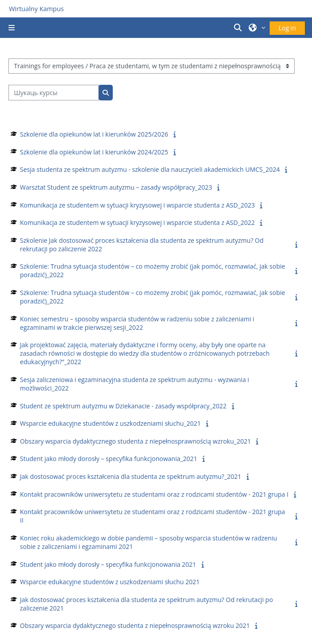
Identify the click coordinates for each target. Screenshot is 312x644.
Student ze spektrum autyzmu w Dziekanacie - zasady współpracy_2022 (123, 406)
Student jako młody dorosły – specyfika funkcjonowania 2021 (108, 564)
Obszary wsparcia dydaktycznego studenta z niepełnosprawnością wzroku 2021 (135, 625)
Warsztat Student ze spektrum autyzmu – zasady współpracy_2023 (116, 187)
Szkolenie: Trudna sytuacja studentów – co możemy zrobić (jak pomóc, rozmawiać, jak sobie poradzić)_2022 (153, 270)
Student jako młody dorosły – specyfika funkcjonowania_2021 (109, 459)
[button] (239, 28)
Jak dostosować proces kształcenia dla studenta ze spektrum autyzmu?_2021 (131, 476)
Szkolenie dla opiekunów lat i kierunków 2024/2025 (94, 152)
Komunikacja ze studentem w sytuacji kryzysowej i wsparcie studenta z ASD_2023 (138, 205)
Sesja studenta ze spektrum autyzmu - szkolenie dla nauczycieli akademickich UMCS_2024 (150, 169)
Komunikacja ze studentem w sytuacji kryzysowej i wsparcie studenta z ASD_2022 (138, 222)
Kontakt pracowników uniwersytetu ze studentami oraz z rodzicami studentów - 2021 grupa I (154, 494)
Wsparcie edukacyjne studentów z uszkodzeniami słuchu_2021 (111, 423)
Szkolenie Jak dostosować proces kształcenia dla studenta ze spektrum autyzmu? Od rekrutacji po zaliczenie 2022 (142, 245)
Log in (287, 28)
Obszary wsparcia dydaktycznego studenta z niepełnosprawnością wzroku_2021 (135, 441)
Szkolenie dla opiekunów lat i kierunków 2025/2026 (94, 134)
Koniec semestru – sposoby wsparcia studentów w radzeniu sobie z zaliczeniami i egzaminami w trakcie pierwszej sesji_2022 (137, 323)
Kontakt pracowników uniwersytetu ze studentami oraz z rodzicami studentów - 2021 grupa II (153, 516)
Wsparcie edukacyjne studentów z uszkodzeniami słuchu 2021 (110, 582)
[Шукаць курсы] (54, 92)
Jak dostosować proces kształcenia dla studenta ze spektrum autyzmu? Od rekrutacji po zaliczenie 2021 (147, 604)
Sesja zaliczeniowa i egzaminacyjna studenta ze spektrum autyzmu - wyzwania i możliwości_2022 (135, 384)
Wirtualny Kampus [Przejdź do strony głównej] (36, 9)
